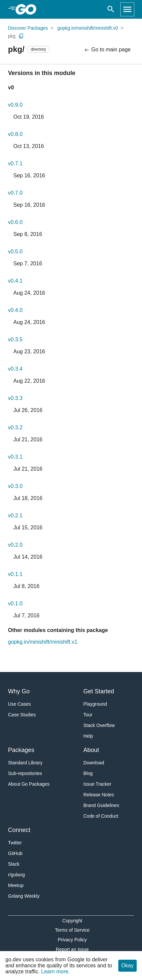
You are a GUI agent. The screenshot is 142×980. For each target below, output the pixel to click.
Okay (127, 965)
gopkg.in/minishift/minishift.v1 (43, 642)
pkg (12, 36)
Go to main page (107, 50)
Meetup (16, 885)
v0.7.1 (15, 163)
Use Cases (19, 704)
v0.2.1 (15, 515)
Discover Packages (28, 28)
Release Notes (99, 795)
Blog (88, 773)
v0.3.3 (15, 398)
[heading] (28, 9)
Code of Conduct (101, 816)
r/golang (16, 875)
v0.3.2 (15, 427)
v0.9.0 (15, 105)
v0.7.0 (15, 193)
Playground (95, 704)
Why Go (19, 691)
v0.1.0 (15, 603)
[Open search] (111, 9)
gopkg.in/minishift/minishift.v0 (88, 28)
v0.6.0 (15, 222)
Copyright (72, 921)
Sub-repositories (25, 773)
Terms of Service (72, 930)
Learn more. (55, 971)
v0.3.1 (15, 457)
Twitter (15, 843)
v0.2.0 (15, 545)
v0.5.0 (15, 251)
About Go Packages (29, 784)
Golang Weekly (24, 896)
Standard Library (25, 763)
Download (94, 763)
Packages (21, 750)
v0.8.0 (15, 134)
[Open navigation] (127, 9)
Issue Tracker (97, 784)
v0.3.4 (15, 369)
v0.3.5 (15, 339)
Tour (88, 715)
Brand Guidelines (101, 805)
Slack (14, 864)
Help (88, 736)
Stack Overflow (99, 725)
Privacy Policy (72, 940)
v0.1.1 (15, 574)
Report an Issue (72, 949)
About (91, 750)
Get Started (99, 691)
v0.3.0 (15, 486)
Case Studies (22, 715)
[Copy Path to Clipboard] (21, 36)
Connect (19, 830)
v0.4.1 (15, 281)
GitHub (15, 853)
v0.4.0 (15, 310)
